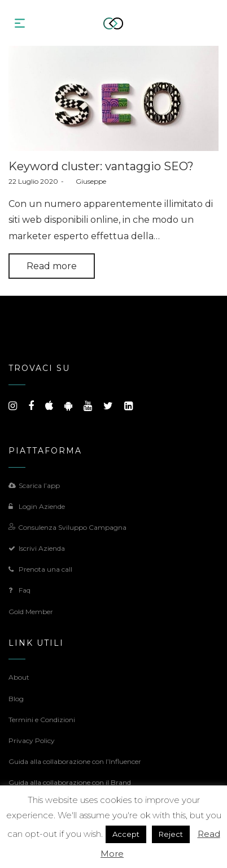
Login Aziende (37, 506)
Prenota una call (40, 569)
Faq (19, 590)
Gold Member (31, 612)
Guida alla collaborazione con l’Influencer (75, 761)
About (19, 677)
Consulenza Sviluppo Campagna (67, 527)
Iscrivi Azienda (37, 548)
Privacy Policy (32, 740)
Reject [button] (171, 834)
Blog (16, 699)
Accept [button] (126, 834)
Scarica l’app (34, 485)
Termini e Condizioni (42, 720)
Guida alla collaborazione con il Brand (70, 782)
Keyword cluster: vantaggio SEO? (101, 166)
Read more (52, 266)
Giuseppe (86, 181)
